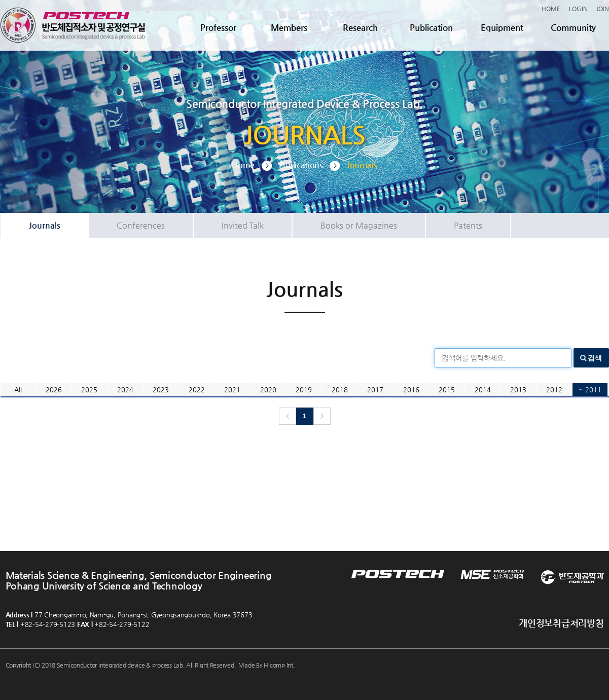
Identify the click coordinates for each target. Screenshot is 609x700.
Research (360, 27)
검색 (595, 358)
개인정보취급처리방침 (561, 623)
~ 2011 (590, 390)
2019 (304, 390)
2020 (268, 390)
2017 (375, 390)
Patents (468, 225)
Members (289, 27)
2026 (54, 390)
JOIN (603, 9)
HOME (551, 9)
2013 (518, 390)
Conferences (141, 225)
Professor (218, 27)
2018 (340, 390)
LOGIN (578, 9)
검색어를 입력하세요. (474, 358)
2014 (483, 390)
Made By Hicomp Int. (266, 665)
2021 (232, 390)
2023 (161, 390)
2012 (554, 390)
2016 (411, 390)
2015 (447, 390)
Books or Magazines (359, 225)
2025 (89, 390)
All (18, 390)
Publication (431, 27)
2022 (197, 390)
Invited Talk (243, 225)
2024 (125, 390)
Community (573, 27)
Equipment (502, 27)
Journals (45, 225)
